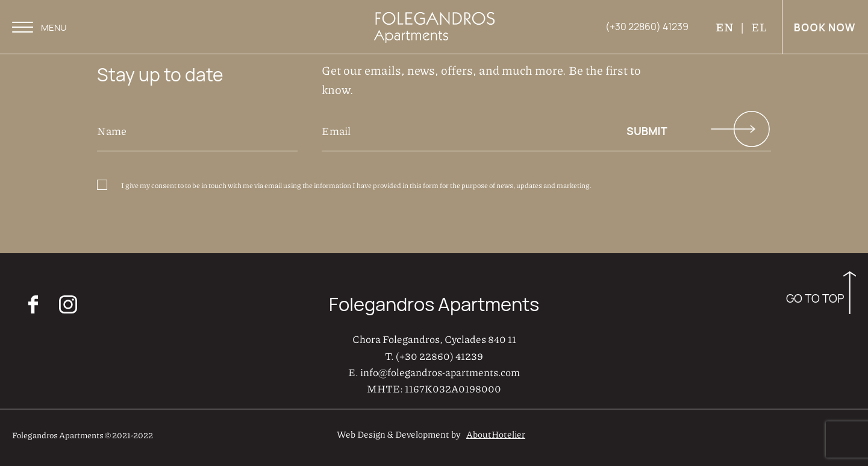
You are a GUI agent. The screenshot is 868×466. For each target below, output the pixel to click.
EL (759, 27)
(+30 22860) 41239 (439, 356)
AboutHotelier (496, 434)
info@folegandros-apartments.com (440, 372)
